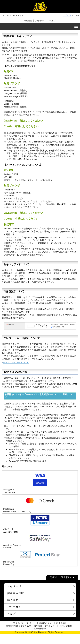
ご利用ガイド (41, 21)
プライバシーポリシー (24, 623)
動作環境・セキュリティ (45, 626)
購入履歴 (13, 600)
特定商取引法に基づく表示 (18, 626)
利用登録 (28, 21)
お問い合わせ (66, 626)
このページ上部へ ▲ (62, 577)
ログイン (67, 15)
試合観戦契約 (40, 629)
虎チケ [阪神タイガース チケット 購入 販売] (40, 7)
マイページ (14, 586)
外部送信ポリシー (45, 623)
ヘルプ (52, 21)
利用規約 (60, 623)
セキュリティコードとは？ (16, 362)
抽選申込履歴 (16, 593)
